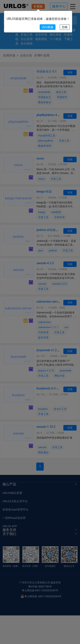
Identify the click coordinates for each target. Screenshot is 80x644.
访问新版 (48, 27)
